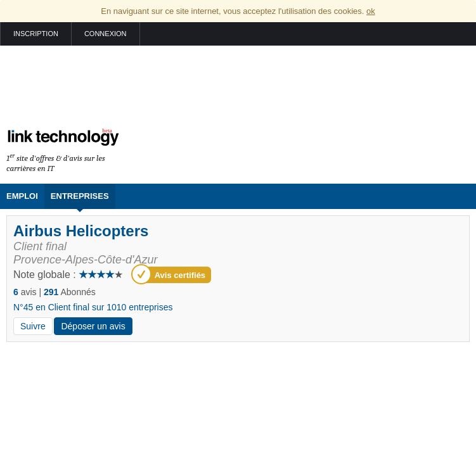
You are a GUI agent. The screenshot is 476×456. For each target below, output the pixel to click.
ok (371, 11)
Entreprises (80, 196)
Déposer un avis (93, 326)
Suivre (33, 326)
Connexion (106, 34)
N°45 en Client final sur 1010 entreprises (93, 307)
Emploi (22, 196)
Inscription (36, 34)
